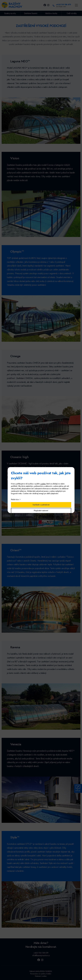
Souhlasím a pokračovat (41, 505)
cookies (43, 484)
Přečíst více (15, 499)
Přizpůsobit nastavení (41, 511)
